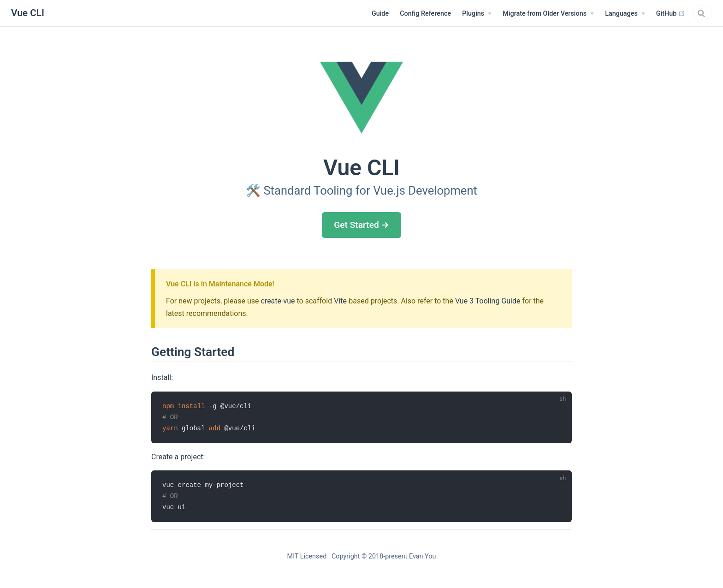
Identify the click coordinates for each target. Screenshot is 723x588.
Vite (340, 301)
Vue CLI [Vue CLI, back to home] (28, 13)
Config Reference (371, 14)
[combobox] (675, 13)
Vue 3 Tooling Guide (488, 301)
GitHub (616, 14)
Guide (326, 14)
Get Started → (361, 225)
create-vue (278, 301)
